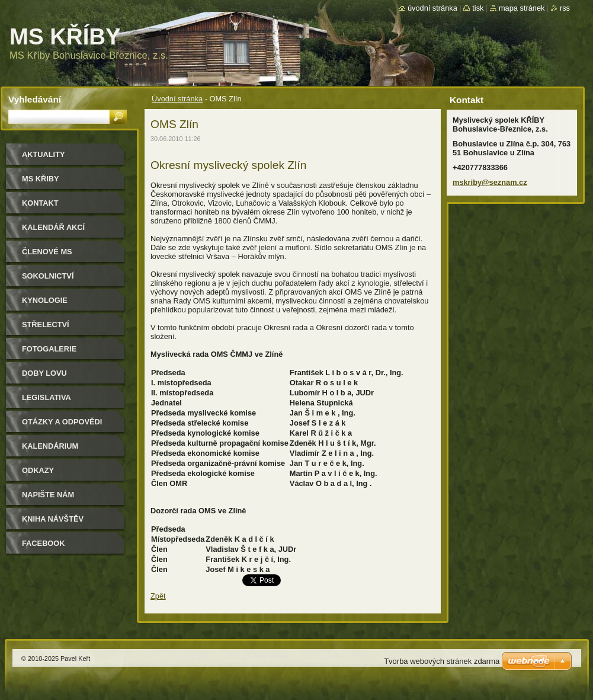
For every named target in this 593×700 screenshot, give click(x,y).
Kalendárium (50, 446)
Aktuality (44, 154)
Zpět (158, 596)
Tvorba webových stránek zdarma (442, 661)
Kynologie (45, 300)
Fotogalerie (49, 349)
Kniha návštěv (53, 519)
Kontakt (40, 203)
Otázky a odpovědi (62, 422)
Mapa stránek (522, 8)
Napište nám (48, 495)
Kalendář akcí (53, 227)
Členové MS (47, 252)
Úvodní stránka (177, 99)
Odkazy (38, 470)
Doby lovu (44, 373)
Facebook (44, 543)
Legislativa (47, 397)
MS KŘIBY (41, 179)
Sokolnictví (48, 276)
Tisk (478, 8)
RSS (565, 8)
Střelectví (46, 325)
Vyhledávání (35, 99)
